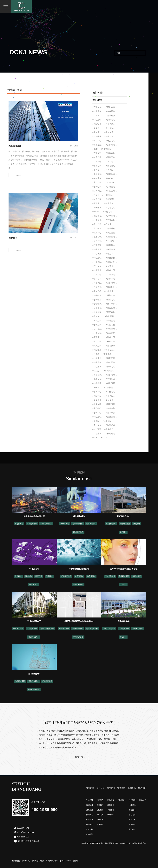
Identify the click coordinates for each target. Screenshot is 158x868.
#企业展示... (98, 329)
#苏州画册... (98, 249)
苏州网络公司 (26, 861)
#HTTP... (104, 438)
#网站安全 (109, 400)
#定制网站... (111, 208)
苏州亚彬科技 (79, 516)
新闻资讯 (132, 788)
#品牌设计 (109, 224)
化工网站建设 (20, 681)
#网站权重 (97, 350)
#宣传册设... (98, 208)
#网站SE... (97, 316)
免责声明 (116, 843)
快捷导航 (90, 788)
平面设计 (111, 810)
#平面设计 (97, 170)
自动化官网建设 (109, 629)
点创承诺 (100, 820)
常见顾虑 (100, 824)
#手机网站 (111, 392)
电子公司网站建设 (47, 629)
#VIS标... (96, 212)
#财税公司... (111, 270)
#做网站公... (111, 287)
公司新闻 (132, 800)
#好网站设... (111, 249)
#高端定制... (111, 262)
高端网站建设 (78, 532)
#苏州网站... (98, 107)
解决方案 (132, 820)
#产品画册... (111, 216)
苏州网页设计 (67, 861)
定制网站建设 (64, 629)
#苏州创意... (98, 295)
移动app (110, 815)
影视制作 (111, 805)
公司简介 (100, 800)
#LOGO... (110, 178)
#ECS (95, 438)
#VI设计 (96, 195)
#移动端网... (111, 434)
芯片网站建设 (77, 524)
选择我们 (100, 805)
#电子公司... (98, 237)
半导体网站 (19, 524)
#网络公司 (108, 212)
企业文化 (100, 810)
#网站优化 (97, 136)
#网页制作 (97, 162)
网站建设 (18, 576)
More (18, 175)
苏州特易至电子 (34, 621)
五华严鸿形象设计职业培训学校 (124, 569)
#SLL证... (96, 371)
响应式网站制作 (92, 629)
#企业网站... (111, 111)
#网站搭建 (111, 228)
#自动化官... (98, 228)
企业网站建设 (111, 524)
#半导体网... (98, 174)
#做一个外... (111, 304)
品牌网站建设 (91, 524)
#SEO (95, 149)
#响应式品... (111, 325)
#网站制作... (110, 132)
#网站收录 (111, 346)
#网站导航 (97, 396)
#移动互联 (97, 429)
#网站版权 (111, 404)
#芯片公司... (98, 279)
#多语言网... (111, 187)
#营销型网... (111, 174)
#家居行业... (98, 241)
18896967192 (23, 828)
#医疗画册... (111, 237)
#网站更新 (111, 408)
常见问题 (132, 815)
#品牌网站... (110, 162)
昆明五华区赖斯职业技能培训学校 (79, 621)
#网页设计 (97, 128)
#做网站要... (98, 404)
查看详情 (79, 757)
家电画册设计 (15, 146)
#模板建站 (107, 421)
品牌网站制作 (138, 629)
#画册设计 (97, 203)
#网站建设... (98, 120)
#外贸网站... (111, 141)
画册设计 (13, 238)
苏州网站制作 (53, 861)
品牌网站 (49, 576)
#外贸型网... (110, 291)
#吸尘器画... (111, 233)
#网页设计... (98, 115)
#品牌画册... (98, 220)
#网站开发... (111, 413)
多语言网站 (79, 576)
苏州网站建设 (34, 637)
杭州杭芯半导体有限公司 (34, 516)
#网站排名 (111, 166)
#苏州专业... (98, 300)
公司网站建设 (32, 629)
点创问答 (89, 834)
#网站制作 (97, 124)
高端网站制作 (78, 585)
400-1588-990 (23, 837)
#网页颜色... (111, 258)
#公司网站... (110, 203)
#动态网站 (111, 312)
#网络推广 (109, 429)
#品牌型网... (110, 316)
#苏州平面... (98, 245)
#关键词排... (111, 417)
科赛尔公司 (34, 569)
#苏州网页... (111, 107)
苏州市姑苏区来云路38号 (29, 841)
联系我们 (142, 788)
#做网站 (96, 421)
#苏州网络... (110, 124)
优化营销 (132, 810)
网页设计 (137, 524)
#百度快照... (109, 387)
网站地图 (108, 843)
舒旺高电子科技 (124, 516)
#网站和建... (111, 358)
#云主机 (96, 354)
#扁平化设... (98, 308)
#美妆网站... (98, 178)
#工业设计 (111, 241)
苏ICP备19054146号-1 (95, 843)
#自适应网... (98, 375)
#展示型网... (98, 312)
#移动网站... (111, 341)
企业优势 (100, 815)
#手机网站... (98, 379)
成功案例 (111, 788)
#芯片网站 (97, 266)
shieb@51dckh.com (26, 832)
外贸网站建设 (32, 524)
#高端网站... (111, 153)
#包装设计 (111, 199)
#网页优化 (97, 400)
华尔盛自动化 (124, 621)
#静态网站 (111, 362)
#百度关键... (98, 287)
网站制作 (123, 532)
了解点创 (100, 788)
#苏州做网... (98, 166)
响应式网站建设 (46, 524)
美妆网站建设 (124, 576)
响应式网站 (91, 576)
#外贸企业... (98, 358)
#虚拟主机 (107, 354)
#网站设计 (97, 132)
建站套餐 (89, 829)
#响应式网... (98, 157)
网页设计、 (34, 585)
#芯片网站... (98, 191)
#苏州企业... (98, 145)
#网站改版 (97, 254)
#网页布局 (111, 333)
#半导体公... (98, 408)
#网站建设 (111, 115)
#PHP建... (97, 387)
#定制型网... (98, 304)
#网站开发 (111, 157)
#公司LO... (111, 182)
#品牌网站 (109, 170)
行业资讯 (132, 805)
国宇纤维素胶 (34, 674)
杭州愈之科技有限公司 (79, 569)
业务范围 (121, 788)
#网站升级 (97, 291)
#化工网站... (98, 233)
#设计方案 (97, 224)
